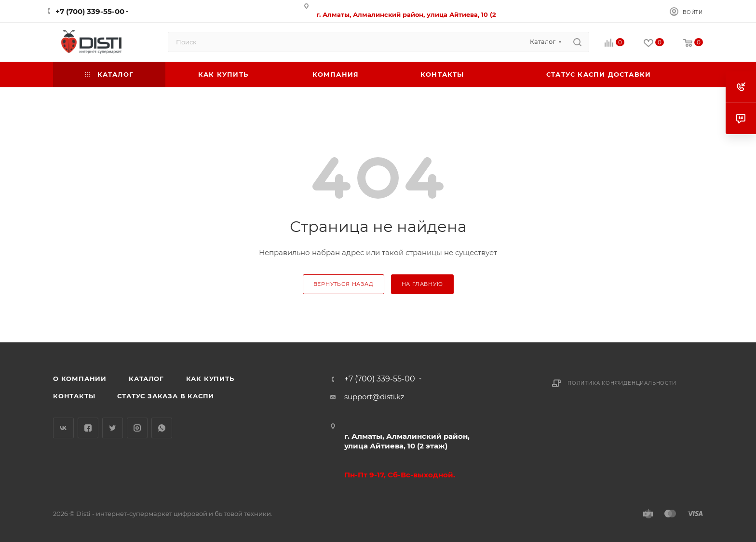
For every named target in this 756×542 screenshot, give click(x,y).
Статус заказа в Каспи (166, 396)
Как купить (210, 379)
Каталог (146, 379)
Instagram (137, 428)
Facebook (88, 428)
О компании (80, 379)
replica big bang (82, 93)
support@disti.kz (374, 397)
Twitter (113, 428)
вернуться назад (344, 284)
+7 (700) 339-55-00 (90, 11)
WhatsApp (162, 428)
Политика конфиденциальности (622, 383)
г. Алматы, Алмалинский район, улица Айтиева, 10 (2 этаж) (407, 441)
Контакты (74, 396)
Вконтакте (63, 428)
